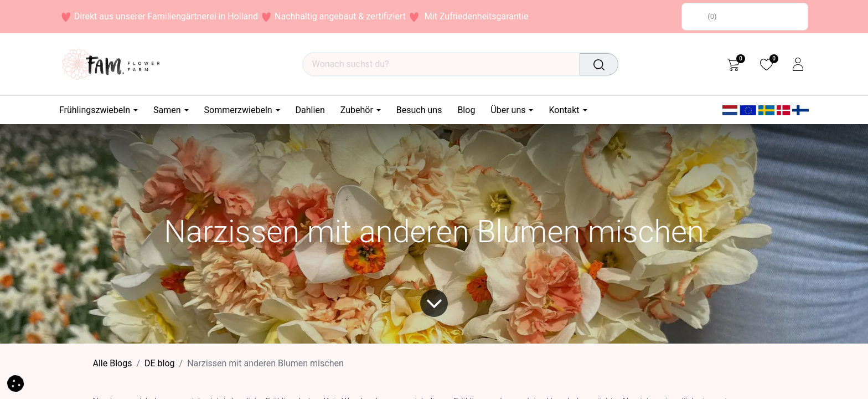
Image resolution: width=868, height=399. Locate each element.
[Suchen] (600, 64)
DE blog (160, 363)
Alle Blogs (113, 363)
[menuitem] (310, 110)
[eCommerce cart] (733, 64)
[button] (15, 383)
